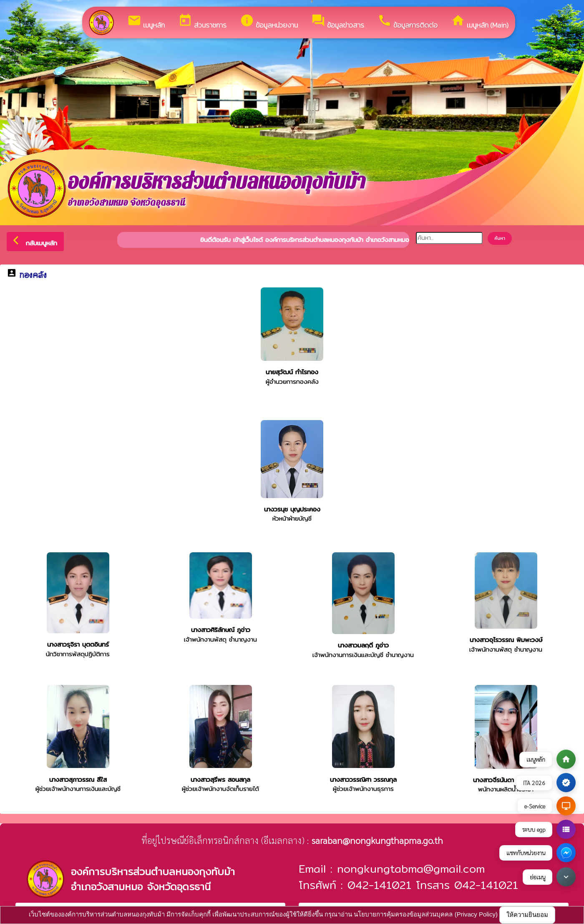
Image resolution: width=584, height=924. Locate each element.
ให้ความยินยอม (527, 915)
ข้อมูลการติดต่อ (408, 22)
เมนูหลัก (146, 22)
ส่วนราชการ (202, 22)
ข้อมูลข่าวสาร (338, 22)
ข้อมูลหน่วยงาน (269, 22)
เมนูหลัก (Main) (480, 22)
